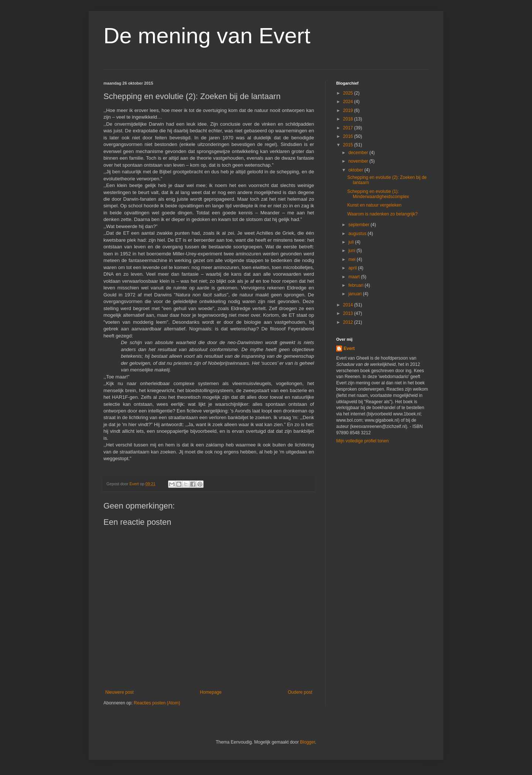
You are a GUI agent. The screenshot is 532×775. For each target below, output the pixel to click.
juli (352, 242)
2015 (349, 145)
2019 (349, 111)
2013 (349, 313)
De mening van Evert (207, 36)
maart (355, 277)
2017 (349, 128)
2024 (349, 102)
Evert (349, 349)
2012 (349, 322)
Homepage (211, 692)
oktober (356, 170)
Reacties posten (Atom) (157, 703)
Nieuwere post (120, 692)
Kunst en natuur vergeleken (374, 205)
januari (356, 294)
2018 (349, 119)
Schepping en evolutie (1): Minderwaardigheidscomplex (378, 194)
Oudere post (300, 692)
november (359, 161)
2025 (349, 93)
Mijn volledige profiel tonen (362, 441)
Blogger (308, 742)
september (359, 225)
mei (353, 259)
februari (357, 285)
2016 (349, 136)
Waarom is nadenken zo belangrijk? (382, 214)
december (359, 153)
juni (352, 251)
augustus (358, 234)
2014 (349, 305)
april (353, 268)
